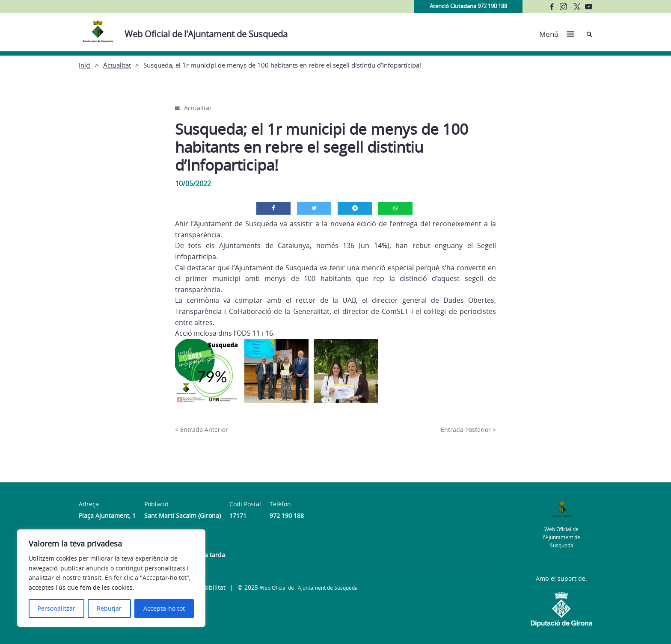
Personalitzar (56, 608)
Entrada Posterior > (468, 430)
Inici (85, 65)
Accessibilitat (207, 587)
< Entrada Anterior (202, 430)
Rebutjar (109, 608)
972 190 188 (287, 515)
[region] (111, 578)
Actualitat (117, 65)
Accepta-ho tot (164, 608)
